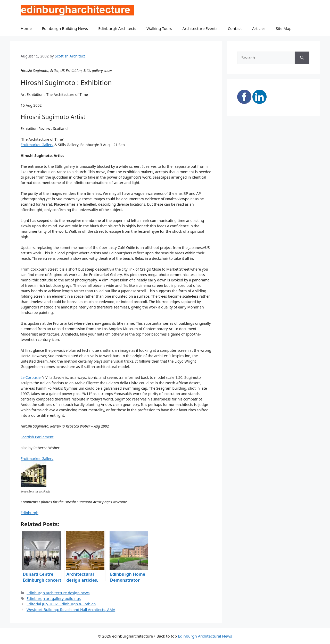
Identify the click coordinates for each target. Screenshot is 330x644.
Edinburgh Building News (65, 28)
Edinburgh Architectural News (205, 636)
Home (26, 28)
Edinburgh (30, 513)
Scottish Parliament (37, 437)
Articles (259, 28)
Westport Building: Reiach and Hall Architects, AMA (71, 610)
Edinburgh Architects (117, 28)
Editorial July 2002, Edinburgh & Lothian (61, 604)
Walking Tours (159, 28)
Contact (235, 28)
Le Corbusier (31, 377)
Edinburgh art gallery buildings (54, 599)
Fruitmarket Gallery (37, 145)
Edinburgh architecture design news (58, 593)
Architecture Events (200, 28)
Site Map (284, 28)
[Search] (302, 58)
